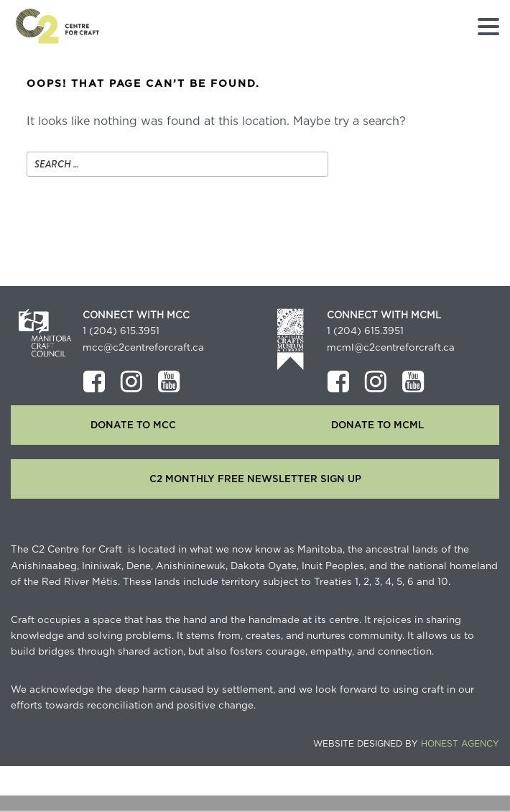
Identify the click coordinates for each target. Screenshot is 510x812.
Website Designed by (406, 744)
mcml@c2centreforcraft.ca (391, 348)
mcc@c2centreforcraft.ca (143, 348)
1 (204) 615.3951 (121, 331)
